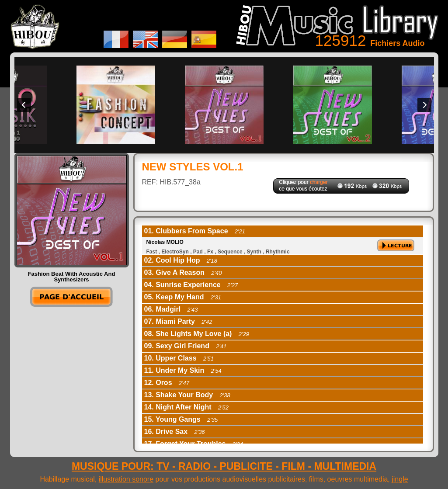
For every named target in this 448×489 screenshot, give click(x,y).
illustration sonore (126, 479)
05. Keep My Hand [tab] (183, 297)
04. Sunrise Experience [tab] (191, 285)
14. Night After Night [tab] (187, 407)
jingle (400, 479)
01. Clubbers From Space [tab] (195, 231)
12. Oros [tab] (167, 383)
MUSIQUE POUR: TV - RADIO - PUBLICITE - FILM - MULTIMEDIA (224, 466)
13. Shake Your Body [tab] (187, 395)
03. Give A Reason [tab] (183, 272)
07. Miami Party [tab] (178, 321)
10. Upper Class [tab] (179, 358)
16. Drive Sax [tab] (175, 432)
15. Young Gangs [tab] (181, 419)
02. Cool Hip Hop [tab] (181, 260)
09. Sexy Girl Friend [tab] (186, 346)
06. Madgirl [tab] (171, 309)
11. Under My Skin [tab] (183, 370)
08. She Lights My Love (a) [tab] (197, 334)
